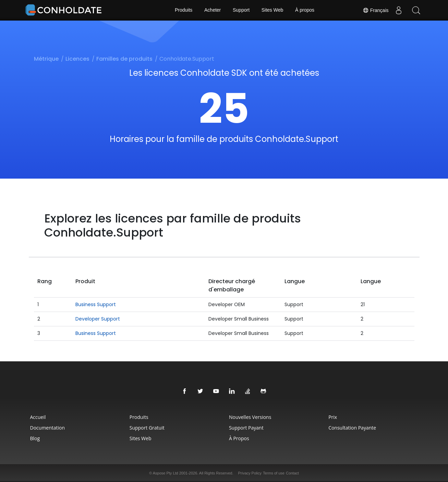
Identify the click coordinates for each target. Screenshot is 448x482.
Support (241, 10)
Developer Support (98, 319)
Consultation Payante (354, 428)
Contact (292, 473)
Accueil (36, 417)
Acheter (213, 10)
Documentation (46, 428)
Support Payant (246, 428)
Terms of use (274, 473)
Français (376, 10)
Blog (33, 438)
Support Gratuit (146, 428)
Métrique (46, 59)
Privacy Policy (250, 473)
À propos (305, 10)
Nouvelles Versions (250, 417)
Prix (334, 417)
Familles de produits (124, 59)
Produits (183, 10)
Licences (77, 59)
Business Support (96, 304)
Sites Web (273, 10)
